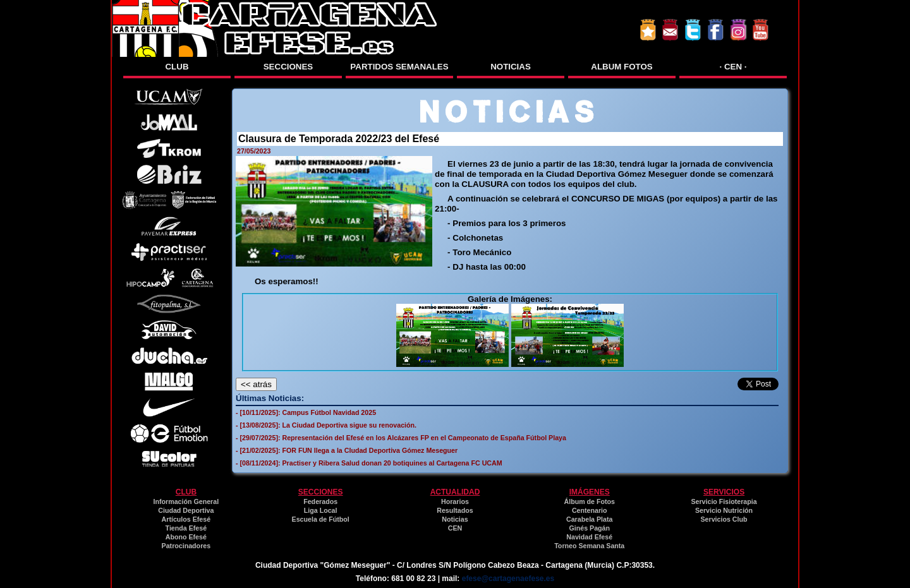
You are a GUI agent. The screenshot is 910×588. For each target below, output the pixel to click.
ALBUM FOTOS (622, 67)
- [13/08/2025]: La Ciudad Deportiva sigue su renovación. (326, 425)
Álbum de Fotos (589, 501)
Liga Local (321, 510)
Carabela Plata (589, 519)
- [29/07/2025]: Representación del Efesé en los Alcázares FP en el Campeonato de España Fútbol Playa (401, 438)
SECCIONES (288, 67)
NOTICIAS (511, 67)
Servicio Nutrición (724, 510)
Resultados (455, 510)
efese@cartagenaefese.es (508, 579)
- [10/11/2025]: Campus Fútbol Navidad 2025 (306, 412)
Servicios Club (724, 519)
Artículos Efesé (186, 519)
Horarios (455, 501)
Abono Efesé (186, 537)
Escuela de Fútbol (321, 519)
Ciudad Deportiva (186, 510)
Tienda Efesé (186, 528)
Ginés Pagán (589, 528)
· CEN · (733, 67)
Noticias (455, 519)
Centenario (590, 510)
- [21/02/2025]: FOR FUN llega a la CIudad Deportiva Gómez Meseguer (347, 450)
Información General (186, 501)
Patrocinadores (186, 546)
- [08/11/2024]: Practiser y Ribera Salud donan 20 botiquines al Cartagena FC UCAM (369, 463)
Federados (320, 501)
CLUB (177, 67)
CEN (455, 528)
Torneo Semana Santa (589, 546)
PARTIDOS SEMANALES (399, 67)
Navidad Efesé (589, 537)
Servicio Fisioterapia (724, 501)
